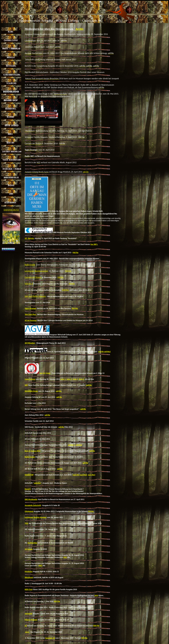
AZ (26, 626)
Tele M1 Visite (45, 373)
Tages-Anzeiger (31, 308)
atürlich (38, 483)
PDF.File (75, 308)
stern (27, 632)
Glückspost (29, 511)
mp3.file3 (91, 475)
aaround (28, 614)
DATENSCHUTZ (11, 210)
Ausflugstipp (32, 543)
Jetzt (96, 595)
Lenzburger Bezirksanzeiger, (37, 271)
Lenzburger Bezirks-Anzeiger (36, 517)
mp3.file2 (83, 475)
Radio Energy (30, 457)
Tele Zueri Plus (30, 314)
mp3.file (76, 475)
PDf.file (91, 511)
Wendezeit (29, 577)
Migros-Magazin (31, 620)
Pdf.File (76, 253)
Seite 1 (63, 379)
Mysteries (29, 572)
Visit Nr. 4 (29, 284)
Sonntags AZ (50, 638)
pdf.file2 (107, 352)
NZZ (26, 385)
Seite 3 (75, 379)
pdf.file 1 (71, 445)
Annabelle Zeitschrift (33, 505)
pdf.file (86, 172)
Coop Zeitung (30, 379)
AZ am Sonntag (31, 320)
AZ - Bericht (29, 238)
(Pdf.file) (66, 290)
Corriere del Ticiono (33, 277)
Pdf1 (65, 557)
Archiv (79, 29)
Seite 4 (82, 379)
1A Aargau (29, 549)
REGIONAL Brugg (31, 391)
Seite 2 (69, 379)
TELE (27, 523)
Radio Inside (30, 265)
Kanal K (28, 489)
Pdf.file (61, 277)
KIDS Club (29, 589)
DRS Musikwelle (31, 499)
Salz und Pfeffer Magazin (35, 296)
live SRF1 (94, 244)
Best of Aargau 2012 (33, 451)
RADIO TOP (29, 475)
